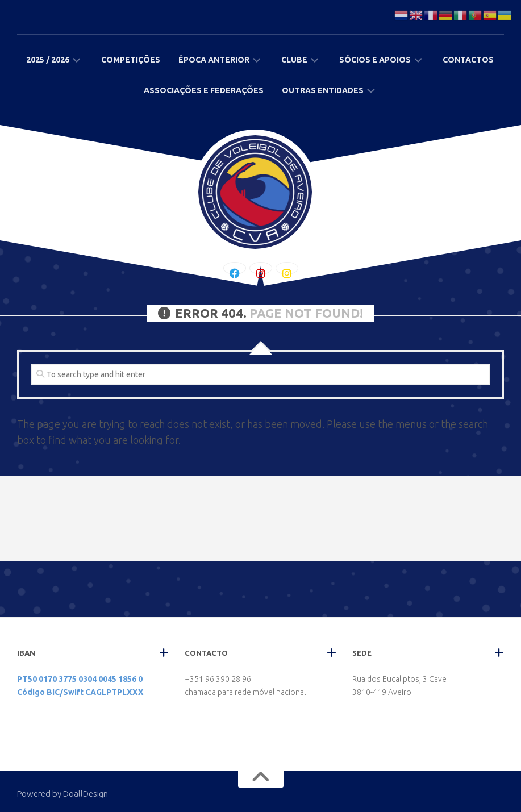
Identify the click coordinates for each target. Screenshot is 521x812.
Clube (294, 60)
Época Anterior (214, 60)
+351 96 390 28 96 (218, 679)
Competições (131, 60)
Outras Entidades (323, 90)
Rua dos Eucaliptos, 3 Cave (399, 679)
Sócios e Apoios (375, 60)
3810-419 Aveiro (382, 692)
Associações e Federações (204, 90)
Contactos (468, 60)
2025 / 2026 (48, 60)
